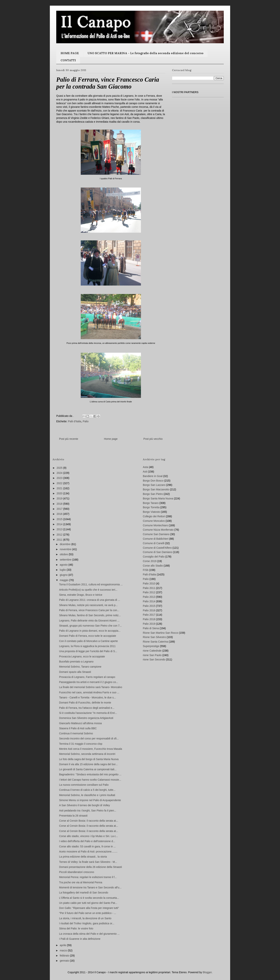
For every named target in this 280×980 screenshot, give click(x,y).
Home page (111, 439)
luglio (63, 570)
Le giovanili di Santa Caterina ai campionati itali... (88, 769)
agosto (64, 565)
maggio (64, 580)
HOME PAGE (70, 53)
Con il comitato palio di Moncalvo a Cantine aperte (88, 641)
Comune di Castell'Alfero (157, 548)
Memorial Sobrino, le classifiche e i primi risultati (87, 795)
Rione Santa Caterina (155, 642)
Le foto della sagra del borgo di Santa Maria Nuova (89, 759)
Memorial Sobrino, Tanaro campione (80, 667)
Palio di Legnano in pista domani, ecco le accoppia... (90, 631)
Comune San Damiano (156, 534)
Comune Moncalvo (154, 521)
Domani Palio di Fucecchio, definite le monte (85, 703)
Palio (86, 421)
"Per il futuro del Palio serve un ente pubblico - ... (88, 913)
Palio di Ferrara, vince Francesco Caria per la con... (89, 610)
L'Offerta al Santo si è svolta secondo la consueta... (89, 898)
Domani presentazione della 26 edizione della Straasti (91, 867)
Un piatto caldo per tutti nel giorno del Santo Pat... (88, 903)
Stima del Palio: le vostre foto (76, 928)
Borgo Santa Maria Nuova (158, 498)
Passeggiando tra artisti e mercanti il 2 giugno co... (89, 682)
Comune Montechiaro (155, 525)
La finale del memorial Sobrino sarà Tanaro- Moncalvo (91, 687)
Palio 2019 (149, 624)
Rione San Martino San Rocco (161, 633)
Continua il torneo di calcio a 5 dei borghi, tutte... (87, 790)
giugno (64, 575)
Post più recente (69, 439)
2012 (60, 535)
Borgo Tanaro (151, 503)
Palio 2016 (149, 610)
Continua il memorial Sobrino (76, 733)
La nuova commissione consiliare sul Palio (84, 785)
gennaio (65, 961)
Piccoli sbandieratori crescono (77, 872)
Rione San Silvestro (154, 637)
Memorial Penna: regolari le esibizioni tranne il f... (88, 877)
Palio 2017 (149, 615)
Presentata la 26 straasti (73, 816)
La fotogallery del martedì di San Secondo (84, 893)
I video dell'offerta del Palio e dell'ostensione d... (87, 841)
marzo (64, 950)
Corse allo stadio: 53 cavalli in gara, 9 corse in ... (87, 846)
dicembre (65, 544)
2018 (60, 504)
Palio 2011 (149, 588)
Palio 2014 (149, 601)
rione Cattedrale (152, 651)
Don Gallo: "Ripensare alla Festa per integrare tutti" (89, 908)
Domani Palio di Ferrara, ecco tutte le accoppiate (88, 636)
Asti (145, 472)
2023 (60, 478)
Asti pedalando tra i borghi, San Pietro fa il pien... (88, 811)
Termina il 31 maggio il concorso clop (81, 744)
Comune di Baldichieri (156, 539)
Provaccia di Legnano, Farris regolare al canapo (87, 677)
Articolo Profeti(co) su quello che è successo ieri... (88, 590)
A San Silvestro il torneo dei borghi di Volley (84, 805)
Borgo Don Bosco (153, 481)
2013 (60, 529)
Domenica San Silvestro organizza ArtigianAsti (86, 718)
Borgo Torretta (151, 507)
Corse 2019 (150, 561)
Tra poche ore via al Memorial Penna (81, 882)
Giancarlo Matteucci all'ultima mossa (80, 723)
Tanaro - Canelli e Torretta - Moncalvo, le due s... (87, 697)
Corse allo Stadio (153, 566)
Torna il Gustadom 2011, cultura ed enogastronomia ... (91, 584)
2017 (60, 509)
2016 (60, 514)
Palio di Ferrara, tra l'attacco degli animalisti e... (87, 708)
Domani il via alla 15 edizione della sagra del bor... (88, 764)
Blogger (207, 972)
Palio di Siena (151, 628)
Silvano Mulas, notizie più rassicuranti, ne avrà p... (88, 605)
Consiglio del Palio (154, 557)
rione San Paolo (152, 655)
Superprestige (151, 646)
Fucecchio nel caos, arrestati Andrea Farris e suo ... (89, 692)
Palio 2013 (149, 597)
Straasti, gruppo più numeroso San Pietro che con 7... (90, 626)
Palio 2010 (149, 583)
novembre (66, 549)
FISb (146, 570)
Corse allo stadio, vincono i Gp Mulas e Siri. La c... (89, 836)
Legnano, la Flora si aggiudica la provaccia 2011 (87, 646)
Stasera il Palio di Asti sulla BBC (78, 728)
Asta (145, 467)
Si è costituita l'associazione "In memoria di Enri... (88, 713)
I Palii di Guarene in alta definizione (80, 939)
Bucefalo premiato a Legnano (76, 662)
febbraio (65, 956)
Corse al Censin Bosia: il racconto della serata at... (89, 821)
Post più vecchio (153, 439)
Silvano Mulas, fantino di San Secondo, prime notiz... (90, 615)
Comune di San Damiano (157, 552)
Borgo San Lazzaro (154, 485)
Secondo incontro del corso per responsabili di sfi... (89, 738)
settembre (66, 560)
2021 (60, 488)
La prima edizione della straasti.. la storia (83, 857)
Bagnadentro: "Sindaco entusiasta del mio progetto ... (90, 774)
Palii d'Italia (75, 421)
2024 (60, 473)
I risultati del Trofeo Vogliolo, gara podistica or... (87, 923)
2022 (60, 483)
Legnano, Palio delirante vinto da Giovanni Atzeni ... (89, 621)
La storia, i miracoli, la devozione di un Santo (85, 918)
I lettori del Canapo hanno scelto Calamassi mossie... (90, 780)
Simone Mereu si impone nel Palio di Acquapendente (90, 800)
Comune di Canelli (154, 543)
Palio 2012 (149, 592)
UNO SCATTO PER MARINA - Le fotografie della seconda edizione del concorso (145, 53)
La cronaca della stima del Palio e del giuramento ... (89, 934)
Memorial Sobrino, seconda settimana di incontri (87, 754)
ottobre (64, 554)
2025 (60, 468)
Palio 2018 (149, 619)
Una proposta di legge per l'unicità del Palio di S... (88, 651)
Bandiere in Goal (153, 476)
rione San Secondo (154, 659)
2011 (60, 540)
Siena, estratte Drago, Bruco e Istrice (81, 595)
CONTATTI (68, 60)
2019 (60, 498)
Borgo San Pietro (153, 494)
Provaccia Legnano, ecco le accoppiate (82, 656)
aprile (63, 945)
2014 (60, 524)
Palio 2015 (149, 606)
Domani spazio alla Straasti (75, 672)
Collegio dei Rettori (154, 516)
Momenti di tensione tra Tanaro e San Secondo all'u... (90, 887)
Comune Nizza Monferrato (158, 530)
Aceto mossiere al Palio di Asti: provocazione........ (88, 852)
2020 (60, 493)
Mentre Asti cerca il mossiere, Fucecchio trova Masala (91, 749)
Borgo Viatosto (151, 512)
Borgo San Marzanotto (156, 489)
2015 (60, 519)
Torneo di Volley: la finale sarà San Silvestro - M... (88, 862)
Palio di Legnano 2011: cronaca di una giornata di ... (90, 600)
